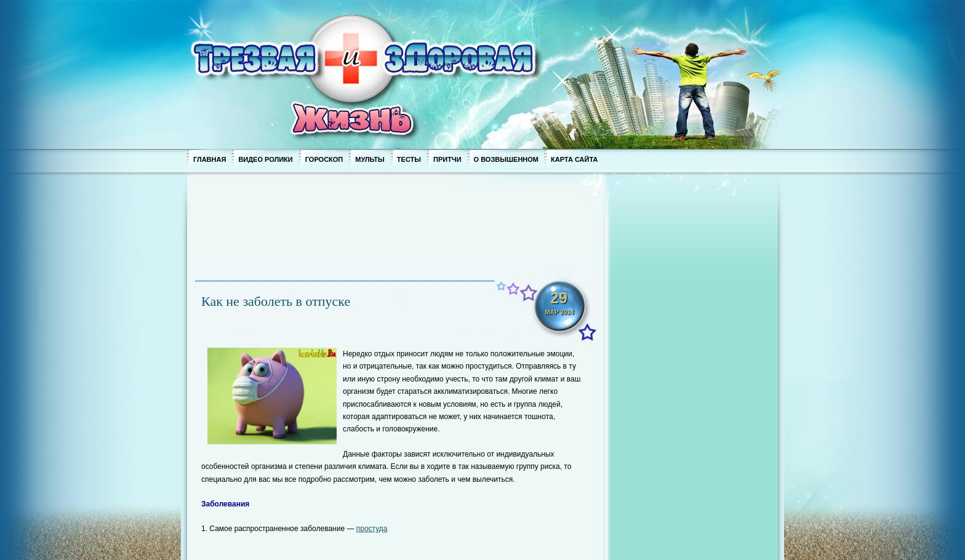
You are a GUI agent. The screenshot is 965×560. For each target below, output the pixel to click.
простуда (372, 529)
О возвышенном (506, 159)
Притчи (447, 159)
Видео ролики (265, 159)
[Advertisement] (419, 241)
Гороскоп (324, 159)
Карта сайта (574, 159)
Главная (210, 159)
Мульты (370, 159)
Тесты (409, 159)
